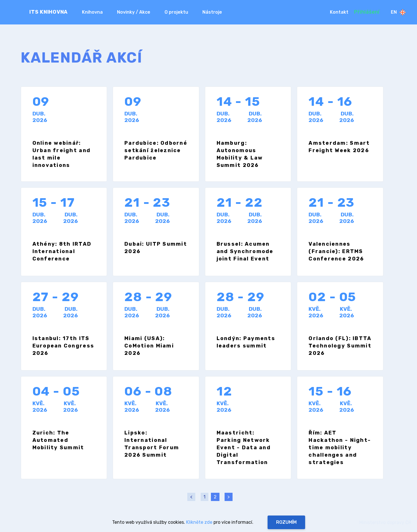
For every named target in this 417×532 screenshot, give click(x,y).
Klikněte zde (199, 522)
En (398, 12)
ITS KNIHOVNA (49, 12)
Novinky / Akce (134, 12)
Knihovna (92, 12)
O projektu (176, 12)
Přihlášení (367, 12)
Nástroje (212, 12)
